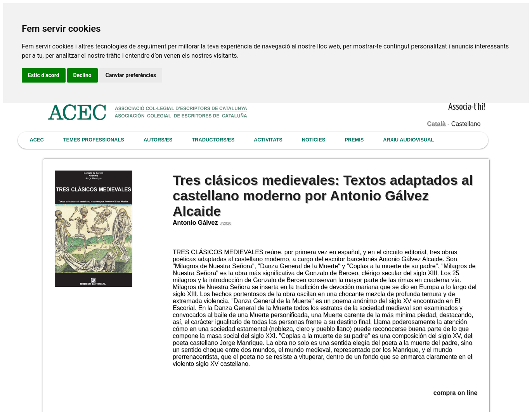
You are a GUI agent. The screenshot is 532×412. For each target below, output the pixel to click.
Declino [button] (82, 75)
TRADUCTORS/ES (213, 140)
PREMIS (354, 140)
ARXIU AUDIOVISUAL (408, 140)
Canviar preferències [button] (131, 75)
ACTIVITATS (268, 140)
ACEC (37, 140)
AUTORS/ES (158, 140)
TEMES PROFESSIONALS (94, 140)
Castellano (466, 124)
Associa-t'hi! (467, 107)
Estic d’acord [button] (44, 75)
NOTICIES (314, 140)
